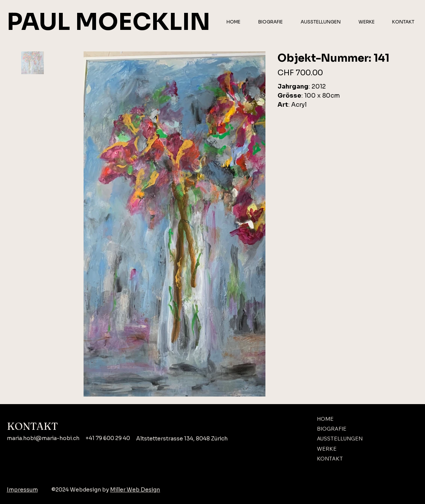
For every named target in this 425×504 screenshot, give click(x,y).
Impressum (22, 490)
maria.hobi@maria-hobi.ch (43, 438)
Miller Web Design (135, 490)
